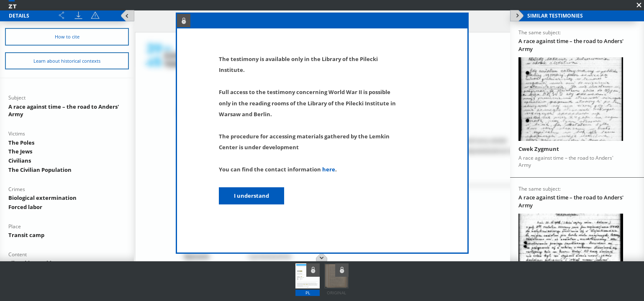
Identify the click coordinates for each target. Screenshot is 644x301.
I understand (251, 196)
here (329, 169)
